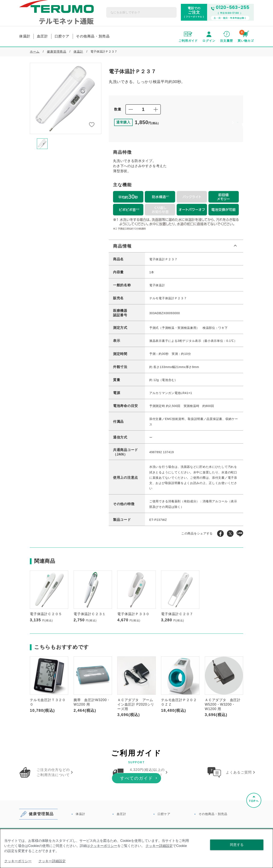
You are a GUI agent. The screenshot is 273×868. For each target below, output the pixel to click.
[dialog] (136, 848)
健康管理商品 (57, 44)
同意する (237, 845)
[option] (66, 91)
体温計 (78, 44)
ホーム (35, 44)
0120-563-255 (230, 4)
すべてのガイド (136, 809)
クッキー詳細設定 (159, 846)
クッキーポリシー (104, 846)
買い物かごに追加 (198, 117)
